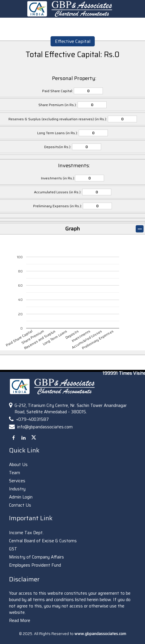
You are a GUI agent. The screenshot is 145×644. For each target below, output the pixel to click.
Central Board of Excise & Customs (43, 541)
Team (15, 473)
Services (17, 481)
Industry (17, 489)
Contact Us (20, 505)
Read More (20, 621)
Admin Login (21, 497)
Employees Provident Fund (35, 565)
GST (13, 549)
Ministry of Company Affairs (36, 557)
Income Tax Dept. (26, 533)
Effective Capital (73, 41)
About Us (18, 465)
